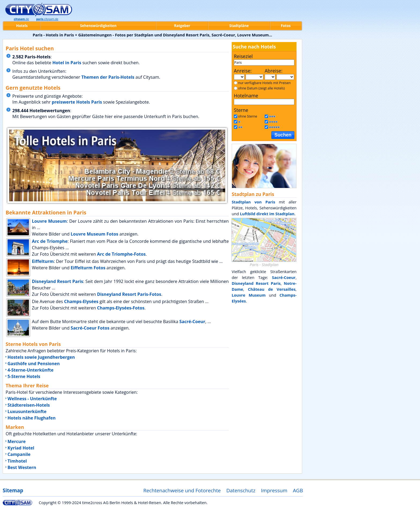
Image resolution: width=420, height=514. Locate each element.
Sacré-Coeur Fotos (90, 328)
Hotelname (246, 96)
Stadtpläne (239, 26)
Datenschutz (241, 490)
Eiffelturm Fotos (88, 268)
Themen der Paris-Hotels (108, 77)
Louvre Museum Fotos (95, 234)
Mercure (17, 441)
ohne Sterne (248, 116)
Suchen (283, 135)
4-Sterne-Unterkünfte (31, 370)
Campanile (19, 454)
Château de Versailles (272, 289)
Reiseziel (243, 56)
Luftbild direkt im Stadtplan (267, 214)
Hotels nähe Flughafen (31, 418)
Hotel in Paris (67, 63)
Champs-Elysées (81, 301)
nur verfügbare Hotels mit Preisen (264, 83)
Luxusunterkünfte (27, 411)
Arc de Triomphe (50, 241)
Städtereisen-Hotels (29, 405)
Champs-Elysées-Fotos (121, 308)
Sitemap (13, 490)
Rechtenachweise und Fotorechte (182, 490)
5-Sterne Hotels (24, 376)
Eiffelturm (43, 261)
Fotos (286, 26)
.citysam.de (47, 19)
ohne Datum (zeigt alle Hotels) (261, 88)
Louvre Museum (49, 221)
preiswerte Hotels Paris (77, 102)
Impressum (274, 490)
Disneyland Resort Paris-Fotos (129, 294)
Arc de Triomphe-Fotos (121, 254)
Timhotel (17, 461)
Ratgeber (182, 26)
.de (21, 19)
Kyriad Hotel (21, 448)
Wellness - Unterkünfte (32, 399)
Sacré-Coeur (192, 322)
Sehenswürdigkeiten (98, 26)
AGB (298, 490)
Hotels (22, 26)
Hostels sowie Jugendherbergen (41, 357)
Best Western (22, 467)
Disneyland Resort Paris (57, 281)
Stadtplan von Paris (253, 202)
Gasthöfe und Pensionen (34, 364)
